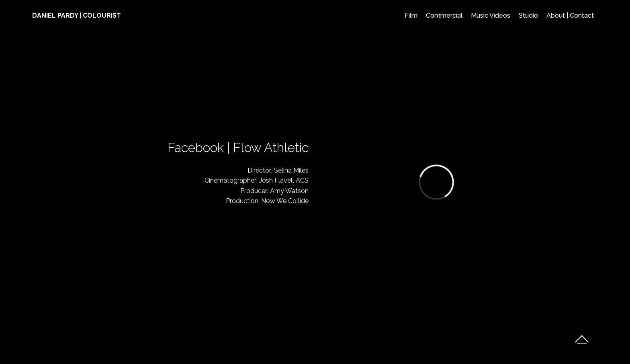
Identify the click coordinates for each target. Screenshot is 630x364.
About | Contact (570, 15)
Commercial (444, 15)
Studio (528, 15)
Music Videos (491, 15)
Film (411, 15)
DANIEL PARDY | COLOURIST (77, 15)
